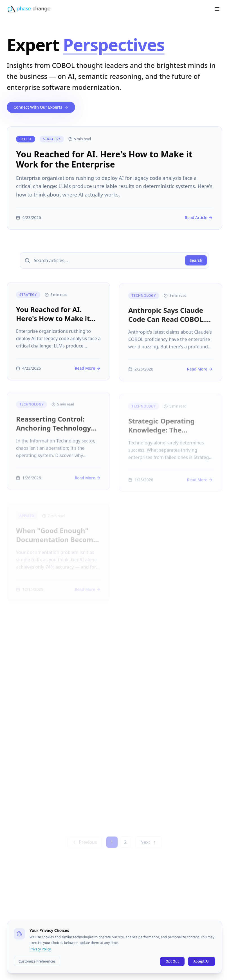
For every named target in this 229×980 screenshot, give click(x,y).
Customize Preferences (37, 961)
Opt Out (172, 961)
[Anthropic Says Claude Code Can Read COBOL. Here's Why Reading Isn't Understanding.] (171, 336)
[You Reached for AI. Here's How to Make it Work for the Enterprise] (115, 178)
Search (196, 260)
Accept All (202, 961)
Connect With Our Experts (41, 107)
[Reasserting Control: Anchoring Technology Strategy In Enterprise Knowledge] (58, 446)
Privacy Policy (40, 949)
